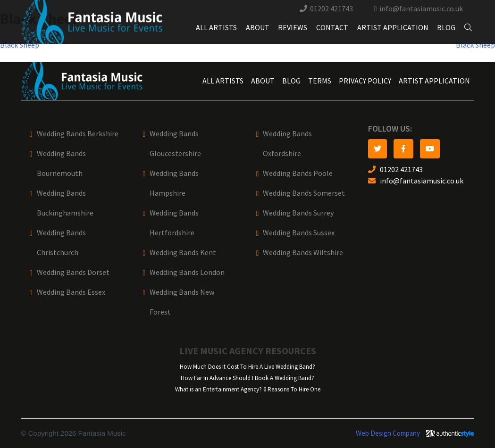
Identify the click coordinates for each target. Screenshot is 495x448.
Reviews (293, 28)
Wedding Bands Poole (298, 173)
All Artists (216, 28)
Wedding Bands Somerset (304, 193)
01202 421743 (331, 9)
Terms (320, 81)
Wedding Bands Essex (71, 292)
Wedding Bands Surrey (298, 213)
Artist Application (393, 28)
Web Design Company (388, 433)
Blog (446, 28)
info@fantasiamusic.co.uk (421, 9)
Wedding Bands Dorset (73, 272)
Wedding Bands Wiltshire (303, 253)
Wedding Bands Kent (183, 253)
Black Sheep (20, 45)
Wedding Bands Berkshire (78, 134)
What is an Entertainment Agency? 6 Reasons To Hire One (248, 389)
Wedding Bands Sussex (299, 233)
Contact (332, 28)
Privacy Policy (365, 81)
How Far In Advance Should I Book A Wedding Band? (247, 378)
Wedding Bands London (187, 272)
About (258, 28)
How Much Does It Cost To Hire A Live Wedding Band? (247, 367)
